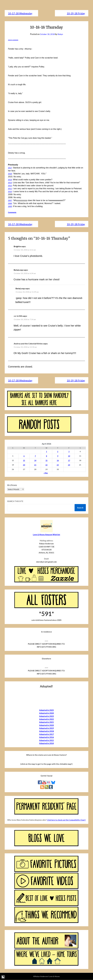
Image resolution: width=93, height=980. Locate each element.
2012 (10, 186)
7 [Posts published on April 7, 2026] (35, 456)
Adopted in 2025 (46, 710)
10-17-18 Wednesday (20, 13)
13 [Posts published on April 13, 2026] (24, 461)
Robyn (61, 34)
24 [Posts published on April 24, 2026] (69, 465)
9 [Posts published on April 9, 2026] (58, 456)
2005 (10, 206)
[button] (3, 977)
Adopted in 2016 (46, 737)
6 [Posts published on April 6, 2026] (24, 456)
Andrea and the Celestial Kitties (28, 344)
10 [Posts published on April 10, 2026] (69, 456)
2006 (10, 203)
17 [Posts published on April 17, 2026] (69, 461)
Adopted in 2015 (46, 740)
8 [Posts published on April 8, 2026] (46, 456)
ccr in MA (18, 316)
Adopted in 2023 (46, 716)
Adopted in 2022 (46, 719)
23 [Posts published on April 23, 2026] (58, 465)
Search (80, 508)
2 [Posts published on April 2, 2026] (58, 452)
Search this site (15, 501)
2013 (10, 183)
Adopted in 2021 (46, 722)
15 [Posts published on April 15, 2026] (46, 461)
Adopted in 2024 (46, 713)
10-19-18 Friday (76, 13)
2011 (10, 189)
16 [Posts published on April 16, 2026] (58, 461)
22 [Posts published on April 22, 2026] (46, 465)
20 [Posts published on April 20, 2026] (24, 465)
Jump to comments (13, 40)
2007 (10, 200)
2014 (10, 180)
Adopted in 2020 (46, 725)
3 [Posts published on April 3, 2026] (69, 452)
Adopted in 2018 (46, 731)
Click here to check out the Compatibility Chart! (66, 820)
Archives (12, 485)
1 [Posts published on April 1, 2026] (46, 452)
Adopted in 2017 (46, 734)
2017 (10, 168)
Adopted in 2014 (46, 743)
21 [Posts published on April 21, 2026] (35, 465)
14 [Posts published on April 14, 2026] (35, 461)
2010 (10, 191)
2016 (10, 174)
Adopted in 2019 (46, 728)
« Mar (46, 473)
